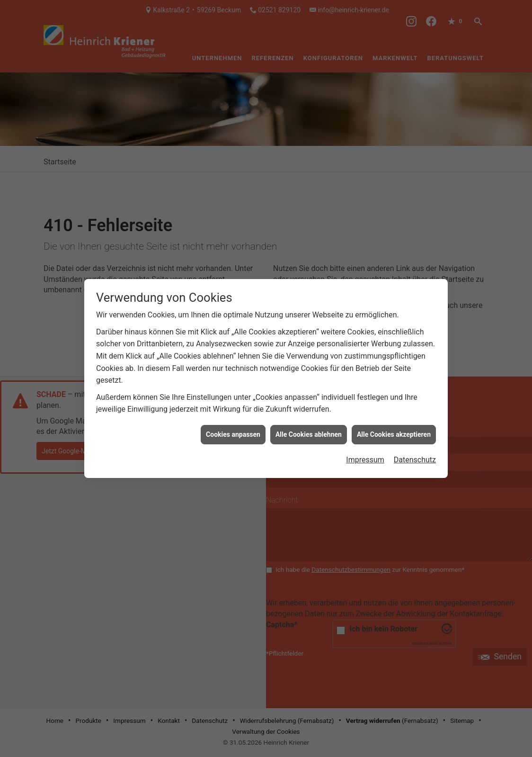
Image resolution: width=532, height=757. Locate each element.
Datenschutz (415, 448)
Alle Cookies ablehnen (309, 423)
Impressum (365, 448)
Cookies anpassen (233, 423)
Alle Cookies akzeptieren (394, 423)
